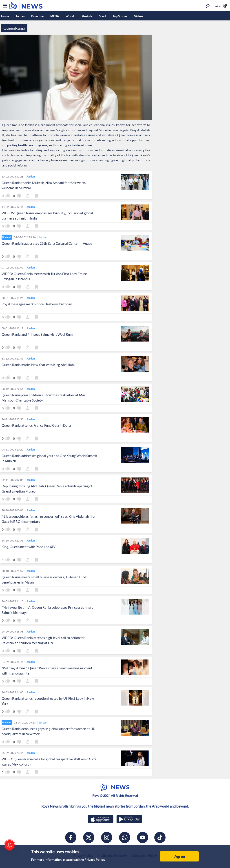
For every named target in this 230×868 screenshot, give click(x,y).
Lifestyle (86, 16)
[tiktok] (160, 837)
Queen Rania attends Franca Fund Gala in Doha (36, 425)
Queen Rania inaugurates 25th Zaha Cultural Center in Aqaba (47, 243)
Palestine (37, 16)
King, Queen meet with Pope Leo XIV (29, 547)
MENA (55, 16)
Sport (103, 16)
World (70, 16)
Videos (139, 16)
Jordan (20, 16)
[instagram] (107, 837)
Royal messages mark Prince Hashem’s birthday (37, 304)
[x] (89, 837)
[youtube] (143, 837)
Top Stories (120, 16)
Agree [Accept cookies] (179, 856)
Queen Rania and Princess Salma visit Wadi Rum (37, 334)
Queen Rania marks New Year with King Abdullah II (39, 365)
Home (5, 16)
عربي (218, 5)
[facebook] (71, 837)
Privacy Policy (94, 860)
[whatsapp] (125, 837)
